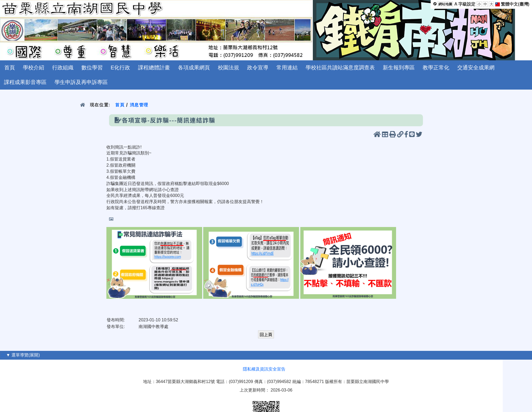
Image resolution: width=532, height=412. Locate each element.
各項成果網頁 (194, 68)
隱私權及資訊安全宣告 (264, 369)
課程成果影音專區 (25, 82)
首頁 (10, 68)
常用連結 (287, 68)
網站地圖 (445, 4)
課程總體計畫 (154, 68)
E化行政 (120, 68)
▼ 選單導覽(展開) (23, 355)
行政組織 (63, 68)
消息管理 (139, 105)
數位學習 (92, 68)
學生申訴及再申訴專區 (81, 82)
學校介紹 (34, 68)
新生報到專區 (399, 68)
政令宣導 (258, 68)
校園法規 (228, 68)
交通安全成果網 (476, 68)
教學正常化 (436, 68)
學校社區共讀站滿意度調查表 (340, 68)
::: (3, 355)
